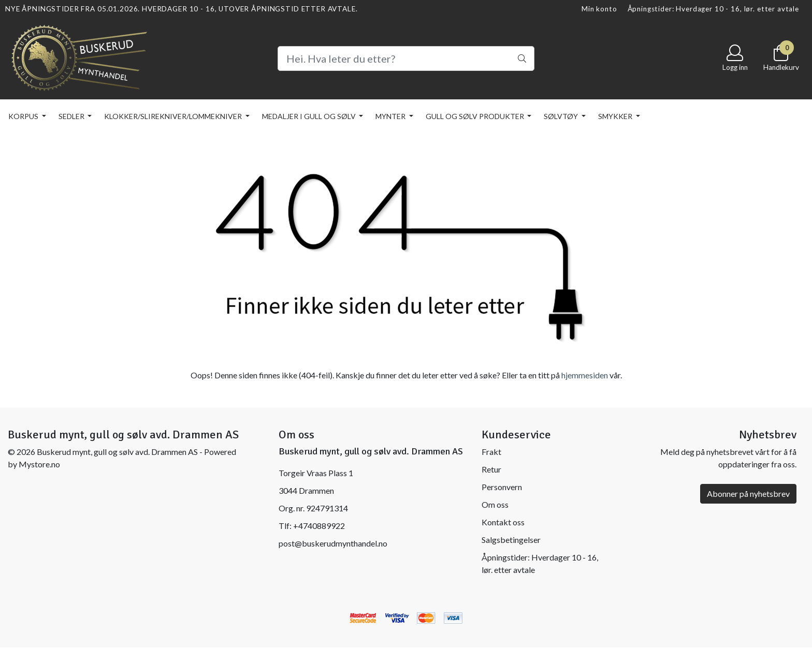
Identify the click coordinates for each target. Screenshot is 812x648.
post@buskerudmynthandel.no (333, 543)
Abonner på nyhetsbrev (748, 494)
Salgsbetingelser (511, 540)
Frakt (491, 452)
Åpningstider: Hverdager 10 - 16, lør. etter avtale (714, 9)
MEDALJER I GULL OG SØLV (310, 116)
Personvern (502, 487)
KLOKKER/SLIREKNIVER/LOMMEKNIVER (174, 116)
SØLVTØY (562, 116)
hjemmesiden (585, 375)
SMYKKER (616, 116)
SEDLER (72, 116)
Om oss (495, 504)
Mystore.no (39, 464)
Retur (491, 469)
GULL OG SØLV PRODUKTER (476, 116)
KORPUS (24, 116)
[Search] (406, 58)
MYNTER (391, 116)
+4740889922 (319, 526)
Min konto (599, 9)
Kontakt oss (503, 522)
